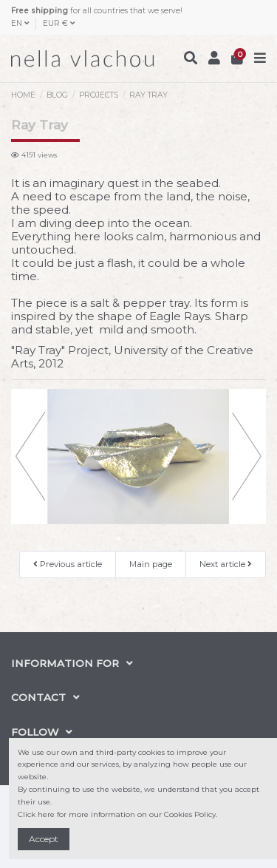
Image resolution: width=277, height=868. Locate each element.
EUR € (59, 23)
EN (20, 23)
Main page (151, 564)
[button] (30, 457)
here (46, 814)
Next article (226, 564)
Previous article (68, 564)
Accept (44, 839)
